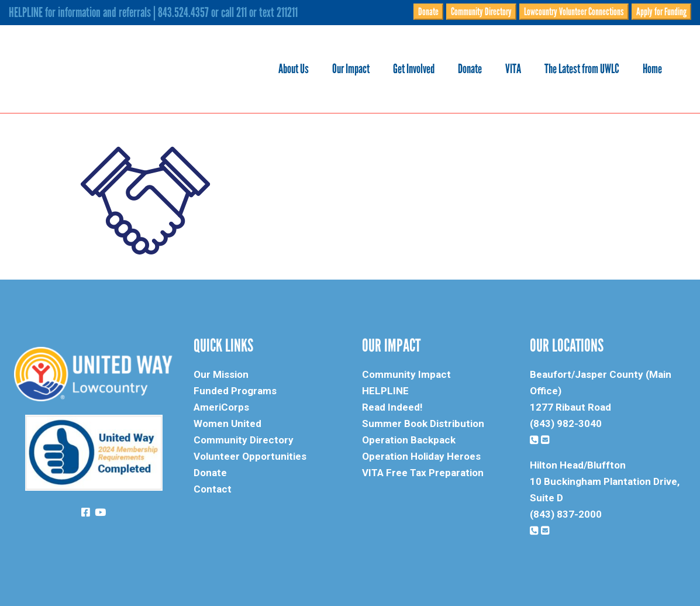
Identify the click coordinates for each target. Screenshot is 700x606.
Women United (227, 423)
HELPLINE (385, 391)
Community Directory (481, 12)
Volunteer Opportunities (250, 456)
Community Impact (406, 374)
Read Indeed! (392, 407)
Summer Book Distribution (423, 423)
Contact (213, 489)
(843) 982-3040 (566, 423)
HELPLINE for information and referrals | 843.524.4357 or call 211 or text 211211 (153, 12)
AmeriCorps (221, 407)
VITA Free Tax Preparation (423, 473)
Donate (428, 12)
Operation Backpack (409, 440)
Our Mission (221, 374)
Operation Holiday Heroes (421, 456)
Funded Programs (235, 391)
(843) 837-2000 (566, 514)
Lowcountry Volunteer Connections (574, 12)
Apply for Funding (661, 12)
